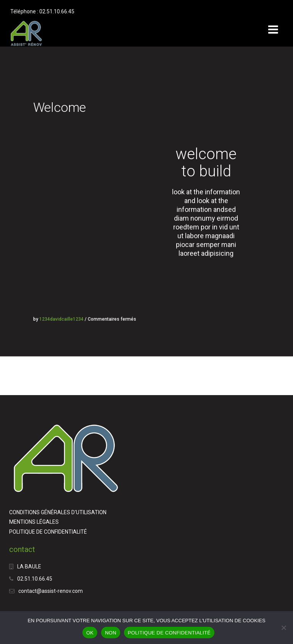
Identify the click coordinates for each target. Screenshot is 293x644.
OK (90, 633)
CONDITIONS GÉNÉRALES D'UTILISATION (58, 512)
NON (111, 633)
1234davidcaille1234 (61, 319)
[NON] (283, 628)
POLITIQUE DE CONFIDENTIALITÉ (48, 532)
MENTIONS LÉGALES (34, 522)
